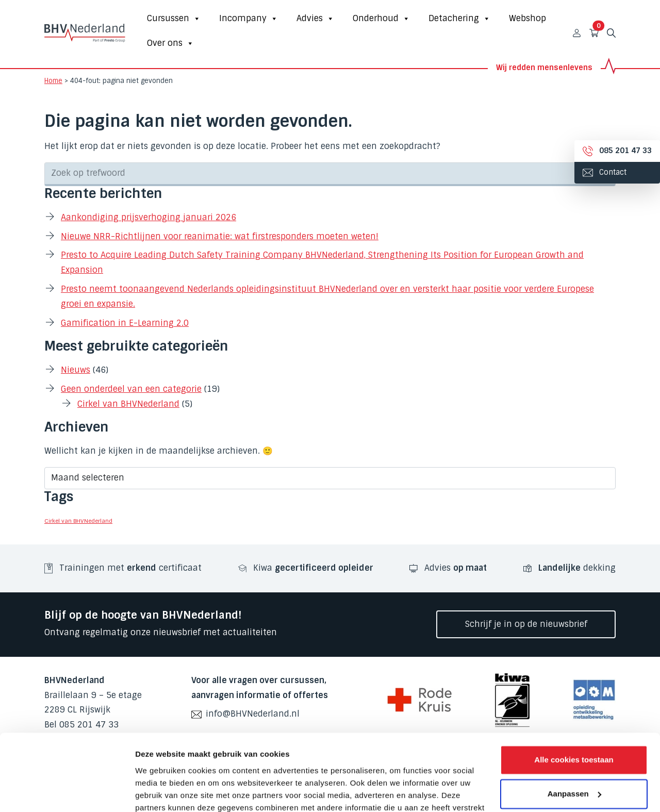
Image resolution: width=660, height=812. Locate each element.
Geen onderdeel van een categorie (131, 389)
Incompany (249, 19)
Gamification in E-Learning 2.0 (125, 323)
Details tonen (160, 792)
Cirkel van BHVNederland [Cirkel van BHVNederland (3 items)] (78, 521)
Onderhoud (381, 19)
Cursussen (174, 19)
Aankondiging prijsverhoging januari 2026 (148, 217)
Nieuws (76, 370)
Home (53, 81)
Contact (605, 172)
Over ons (170, 43)
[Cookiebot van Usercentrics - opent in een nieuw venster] (67, 792)
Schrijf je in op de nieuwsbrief (526, 624)
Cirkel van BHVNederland (128, 404)
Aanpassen (574, 725)
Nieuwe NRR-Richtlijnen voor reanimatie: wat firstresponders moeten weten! (220, 236)
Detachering (459, 19)
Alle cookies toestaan (574, 691)
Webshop (527, 18)
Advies (315, 19)
